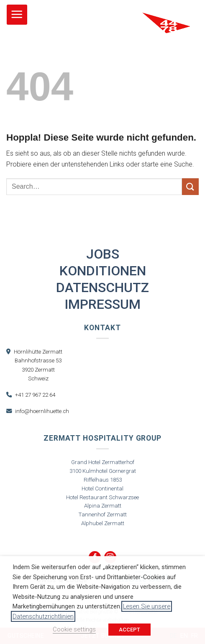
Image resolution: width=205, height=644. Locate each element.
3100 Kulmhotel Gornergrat (103, 471)
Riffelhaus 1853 (103, 480)
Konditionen (103, 271)
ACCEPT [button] (129, 630)
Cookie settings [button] (74, 629)
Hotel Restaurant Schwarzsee (102, 497)
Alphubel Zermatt (103, 523)
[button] (17, 15)
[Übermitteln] (190, 186)
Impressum (102, 304)
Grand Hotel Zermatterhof (103, 462)
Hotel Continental (102, 489)
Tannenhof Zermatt (103, 514)
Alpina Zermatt (103, 506)
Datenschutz (102, 287)
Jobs (103, 254)
